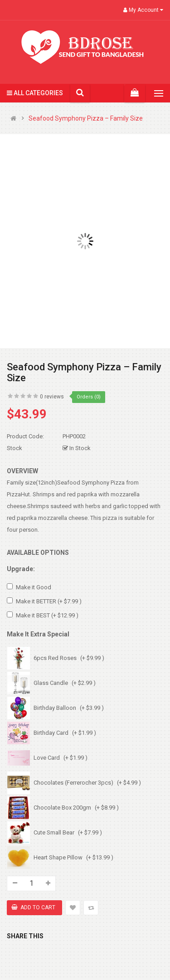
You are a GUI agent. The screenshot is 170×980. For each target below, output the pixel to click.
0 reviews (52, 397)
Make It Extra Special (38, 634)
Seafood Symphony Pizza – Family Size (86, 119)
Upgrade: (21, 569)
